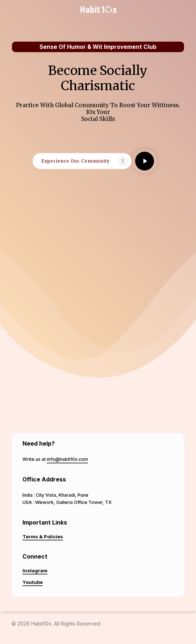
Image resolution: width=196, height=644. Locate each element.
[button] (82, 161)
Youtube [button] (33, 582)
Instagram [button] (35, 571)
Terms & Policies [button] (43, 536)
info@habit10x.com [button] (67, 459)
